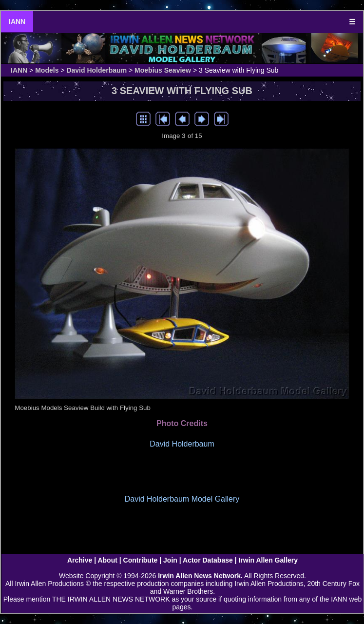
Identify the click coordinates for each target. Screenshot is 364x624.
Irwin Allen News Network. (200, 576)
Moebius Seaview (163, 70)
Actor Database (208, 560)
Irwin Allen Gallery (268, 560)
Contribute (141, 560)
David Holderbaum (96, 70)
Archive (80, 560)
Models (47, 70)
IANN (17, 21)
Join (170, 560)
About (107, 560)
